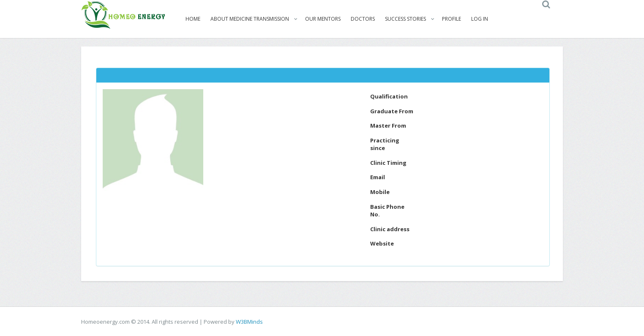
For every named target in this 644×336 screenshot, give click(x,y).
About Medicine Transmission (250, 19)
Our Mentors (323, 19)
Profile (452, 19)
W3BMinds (249, 322)
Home (193, 19)
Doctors (363, 19)
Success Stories (405, 19)
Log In (480, 19)
